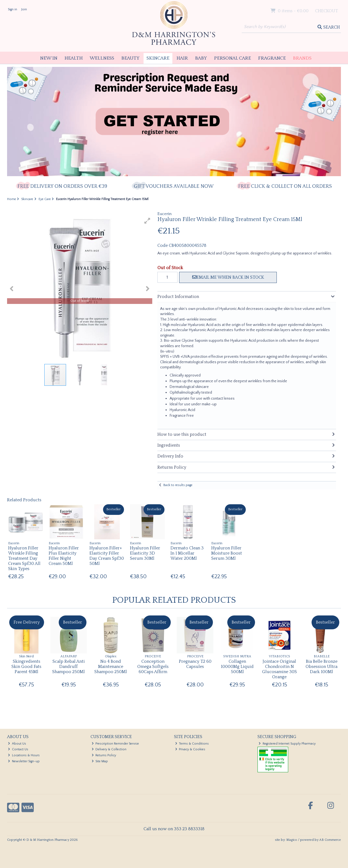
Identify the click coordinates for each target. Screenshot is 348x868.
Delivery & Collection (109, 749)
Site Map (100, 761)
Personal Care (232, 58)
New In (49, 58)
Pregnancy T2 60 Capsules (195, 664)
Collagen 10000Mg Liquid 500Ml (237, 667)
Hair (182, 58)
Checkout (327, 11)
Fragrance (272, 58)
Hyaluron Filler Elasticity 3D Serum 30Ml (145, 553)
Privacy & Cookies (190, 749)
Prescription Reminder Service (115, 744)
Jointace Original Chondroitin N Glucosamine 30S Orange (279, 669)
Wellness (102, 58)
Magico (292, 840)
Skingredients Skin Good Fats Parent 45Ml (26, 667)
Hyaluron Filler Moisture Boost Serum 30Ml (227, 553)
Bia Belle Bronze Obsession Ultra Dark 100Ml (321, 667)
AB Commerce (330, 840)
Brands (302, 58)
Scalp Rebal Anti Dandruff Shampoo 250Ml (69, 667)
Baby (201, 58)
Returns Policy (104, 755)
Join (24, 9)
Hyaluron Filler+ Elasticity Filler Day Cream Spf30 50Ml (107, 556)
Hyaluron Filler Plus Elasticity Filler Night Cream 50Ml (64, 556)
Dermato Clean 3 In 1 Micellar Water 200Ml (187, 553)
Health (74, 58)
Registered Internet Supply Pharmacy (287, 744)
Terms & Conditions (192, 744)
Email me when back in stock (228, 277)
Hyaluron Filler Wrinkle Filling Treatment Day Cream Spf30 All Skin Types (24, 559)
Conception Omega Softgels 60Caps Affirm (153, 667)
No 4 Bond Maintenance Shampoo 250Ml (111, 667)
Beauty (130, 58)
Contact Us (18, 749)
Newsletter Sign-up (24, 761)
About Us (17, 744)
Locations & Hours (24, 755)
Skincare (158, 58)
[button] (147, 221)
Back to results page (178, 485)
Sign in (13, 9)
